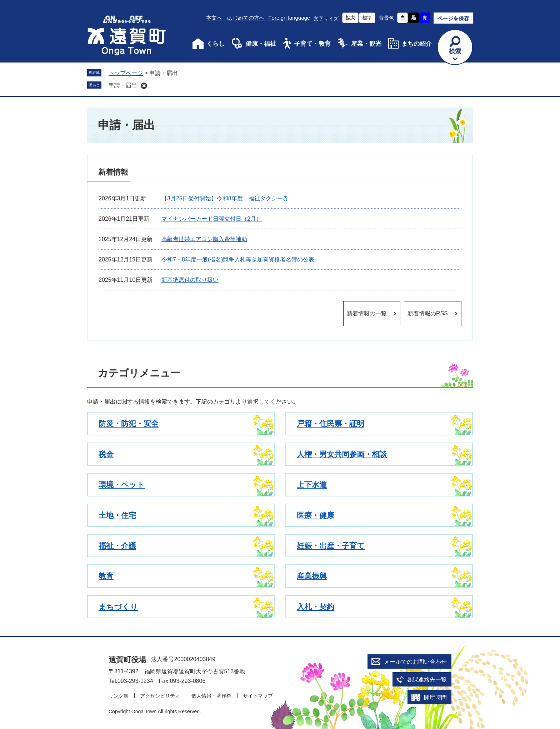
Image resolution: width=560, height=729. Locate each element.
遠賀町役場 (127, 660)
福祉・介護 (117, 546)
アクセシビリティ (160, 696)
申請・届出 (123, 85)
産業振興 (312, 576)
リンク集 (119, 696)
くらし (216, 44)
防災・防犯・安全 (129, 423)
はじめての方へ (246, 18)
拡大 (350, 18)
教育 (106, 576)
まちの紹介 (417, 44)
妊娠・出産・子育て (331, 546)
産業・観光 (366, 44)
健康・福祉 (261, 44)
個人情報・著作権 (211, 696)
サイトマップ (258, 696)
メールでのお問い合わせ (415, 662)
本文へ (214, 18)
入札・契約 (316, 607)
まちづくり (118, 607)
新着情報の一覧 (367, 313)
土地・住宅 (117, 515)
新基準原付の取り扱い (190, 280)
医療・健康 (316, 515)
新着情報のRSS (428, 313)
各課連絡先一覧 (427, 680)
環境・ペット (122, 485)
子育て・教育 (312, 44)
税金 (106, 454)
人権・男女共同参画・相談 (342, 454)
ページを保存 (453, 18)
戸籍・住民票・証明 (331, 423)
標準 (367, 18)
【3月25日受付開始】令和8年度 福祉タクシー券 (225, 198)
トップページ (126, 73)
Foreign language (289, 18)
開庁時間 (435, 697)
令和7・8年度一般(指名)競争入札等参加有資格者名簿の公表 (238, 259)
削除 (144, 86)
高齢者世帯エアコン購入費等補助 (204, 239)
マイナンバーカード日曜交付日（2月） (212, 219)
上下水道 (312, 485)
